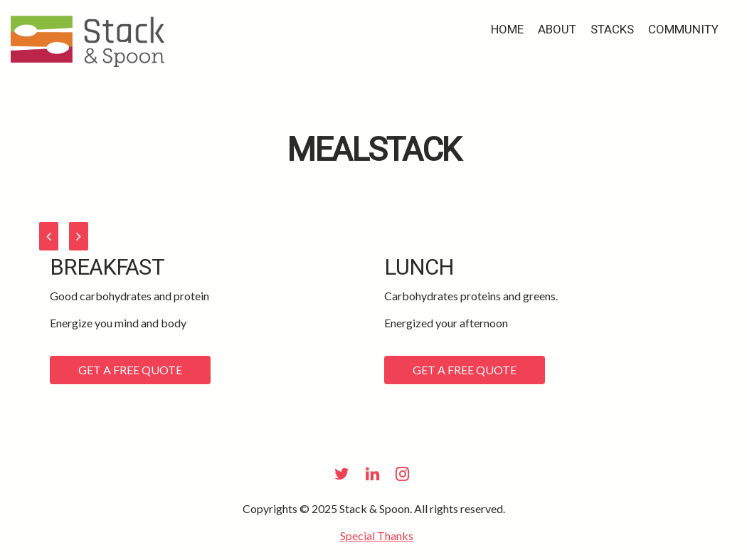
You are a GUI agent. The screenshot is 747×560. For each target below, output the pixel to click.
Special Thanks (377, 535)
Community (683, 30)
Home (507, 30)
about (557, 30)
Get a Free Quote (130, 370)
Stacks (612, 30)
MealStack (373, 150)
